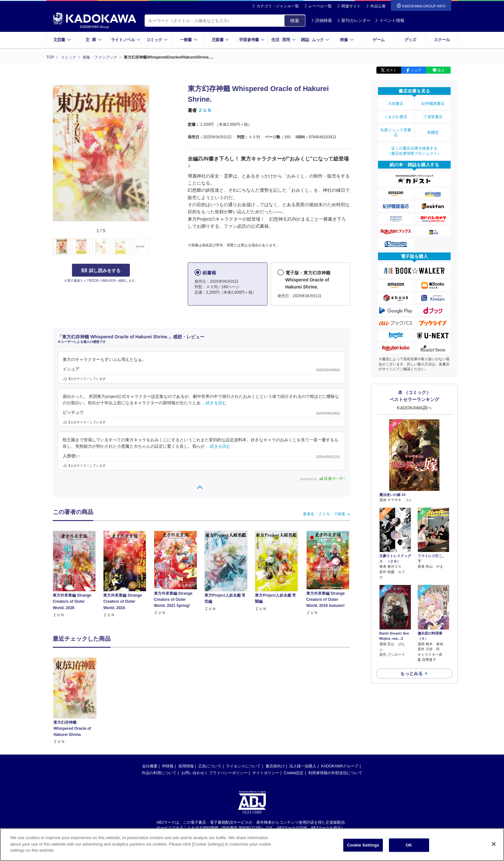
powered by (323, 479)
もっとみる (411, 673)
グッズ (410, 40)
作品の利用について (159, 773)
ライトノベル (126, 40)
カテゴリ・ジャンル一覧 (278, 6)
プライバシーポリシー (228, 773)
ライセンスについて (243, 766)
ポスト (391, 70)
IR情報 (168, 766)
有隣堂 (433, 133)
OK (409, 845)
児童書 (220, 40)
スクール (442, 40)
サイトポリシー (266, 773)
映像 (347, 40)
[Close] (494, 844)
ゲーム (378, 40)
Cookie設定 (294, 773)
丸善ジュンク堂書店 (396, 133)
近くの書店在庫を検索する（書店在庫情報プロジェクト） (414, 151)
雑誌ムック (315, 40)
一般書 (189, 40)
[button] (153, 247)
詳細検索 (321, 20)
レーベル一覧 (320, 6)
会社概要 (150, 766)
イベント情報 (390, 20)
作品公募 (378, 6)
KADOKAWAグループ (340, 766)
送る (441, 70)
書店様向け (275, 766)
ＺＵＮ (205, 110)
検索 (295, 21)
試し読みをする (101, 270)
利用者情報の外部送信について (335, 773)
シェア (416, 70)
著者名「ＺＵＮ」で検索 (324, 514)
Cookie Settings (363, 845)
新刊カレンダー (354, 20)
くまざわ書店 (396, 117)
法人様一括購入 (303, 766)
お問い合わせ (193, 773)
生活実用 (284, 40)
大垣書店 (396, 104)
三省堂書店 (433, 117)
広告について (210, 766)
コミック (157, 40)
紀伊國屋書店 (433, 104)
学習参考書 (252, 40)
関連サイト (351, 6)
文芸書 (62, 40)
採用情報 (186, 766)
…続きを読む (214, 403)
